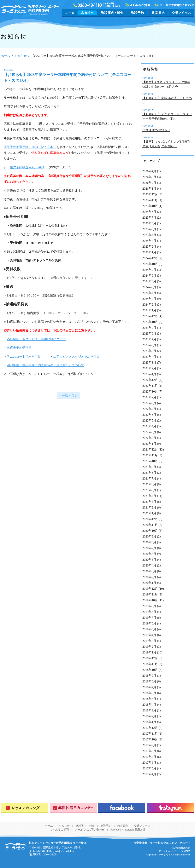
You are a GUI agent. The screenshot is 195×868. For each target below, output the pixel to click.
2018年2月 (149, 716)
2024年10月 (150, 264)
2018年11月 (150, 664)
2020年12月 (150, 519)
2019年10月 (150, 600)
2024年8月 (149, 276)
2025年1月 (149, 252)
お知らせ (87, 13)
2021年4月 (149, 496)
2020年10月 (150, 531)
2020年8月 (149, 542)
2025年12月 (150, 194)
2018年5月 (149, 699)
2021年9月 (149, 467)
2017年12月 (150, 728)
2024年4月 (149, 293)
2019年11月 (150, 594)
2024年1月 (149, 310)
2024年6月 (149, 281)
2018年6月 (149, 693)
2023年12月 (150, 316)
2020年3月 (149, 571)
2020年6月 (149, 554)
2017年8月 (149, 751)
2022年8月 (149, 403)
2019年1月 (149, 652)
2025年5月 (149, 229)
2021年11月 (150, 455)
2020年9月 (149, 536)
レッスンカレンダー (25, 808)
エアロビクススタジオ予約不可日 (76, 356)
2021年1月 (149, 513)
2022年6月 (149, 415)
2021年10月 (150, 461)
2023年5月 (149, 351)
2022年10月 (150, 391)
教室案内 (158, 13)
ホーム (70, 13)
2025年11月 (150, 200)
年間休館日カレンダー (73, 808)
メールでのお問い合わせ (90, 830)
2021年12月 (150, 449)
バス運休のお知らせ (156, 130)
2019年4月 (149, 635)
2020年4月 (149, 565)
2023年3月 (149, 362)
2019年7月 (149, 618)
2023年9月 (149, 328)
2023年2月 (149, 368)
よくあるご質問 (59, 830)
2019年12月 (150, 589)
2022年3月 (149, 432)
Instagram (170, 808)
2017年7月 (149, 757)
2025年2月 (149, 247)
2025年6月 (149, 223)
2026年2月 (149, 183)
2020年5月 (149, 560)
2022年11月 (150, 386)
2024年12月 (150, 258)
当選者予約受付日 (19, 348)
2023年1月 (149, 374)
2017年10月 (150, 739)
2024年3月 (149, 299)
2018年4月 (149, 705)
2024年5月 (149, 287)
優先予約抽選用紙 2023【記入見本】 (30, 147)
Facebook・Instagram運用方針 (128, 830)
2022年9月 (149, 397)
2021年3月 (149, 502)
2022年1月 (149, 444)
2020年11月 (150, 525)
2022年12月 (150, 380)
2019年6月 (149, 623)
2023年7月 (149, 339)
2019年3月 (149, 641)
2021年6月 (149, 484)
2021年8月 (149, 473)
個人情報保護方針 (181, 848)
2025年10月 (150, 206)
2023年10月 (150, 322)
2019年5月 (149, 629)
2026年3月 (149, 177)
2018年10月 (150, 670)
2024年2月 (149, 305)
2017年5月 (149, 768)
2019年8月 (149, 612)
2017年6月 (149, 763)
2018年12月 (150, 658)
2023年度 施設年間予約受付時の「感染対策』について (45, 365)
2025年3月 (149, 241)
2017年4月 (149, 774)
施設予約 (137, 13)
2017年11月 (150, 734)
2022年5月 (149, 420)
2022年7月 (149, 409)
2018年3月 (149, 710)
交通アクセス (181, 13)
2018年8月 (149, 681)
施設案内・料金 (112, 13)
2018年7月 (149, 687)
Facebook (122, 808)
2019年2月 (149, 647)
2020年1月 (149, 583)
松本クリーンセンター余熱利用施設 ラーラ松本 (15, 846)
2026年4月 (149, 171)
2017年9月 (149, 745)
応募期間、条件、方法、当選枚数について (36, 339)
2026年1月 (149, 189)
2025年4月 (149, 235)
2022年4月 (149, 426)
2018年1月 (149, 722)
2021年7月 (149, 478)
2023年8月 (149, 333)
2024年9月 (149, 270)
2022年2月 (149, 438)
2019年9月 (149, 606)
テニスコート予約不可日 (24, 356)
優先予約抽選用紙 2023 (27, 167)
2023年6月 (149, 345)
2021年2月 (149, 507)
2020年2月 (149, 577)
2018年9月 (149, 676)
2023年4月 (149, 357)
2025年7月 (149, 218)
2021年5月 (149, 490)
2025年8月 (149, 212)
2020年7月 (149, 548)
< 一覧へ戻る (68, 396)
